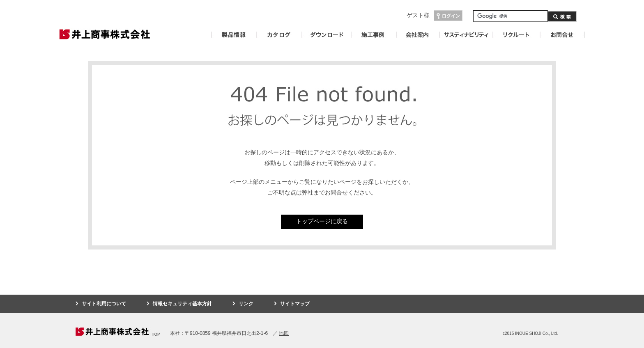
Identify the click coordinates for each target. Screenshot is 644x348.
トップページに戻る (322, 221)
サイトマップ (295, 304)
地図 (284, 333)
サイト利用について (104, 304)
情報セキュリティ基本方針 (182, 304)
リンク (246, 304)
